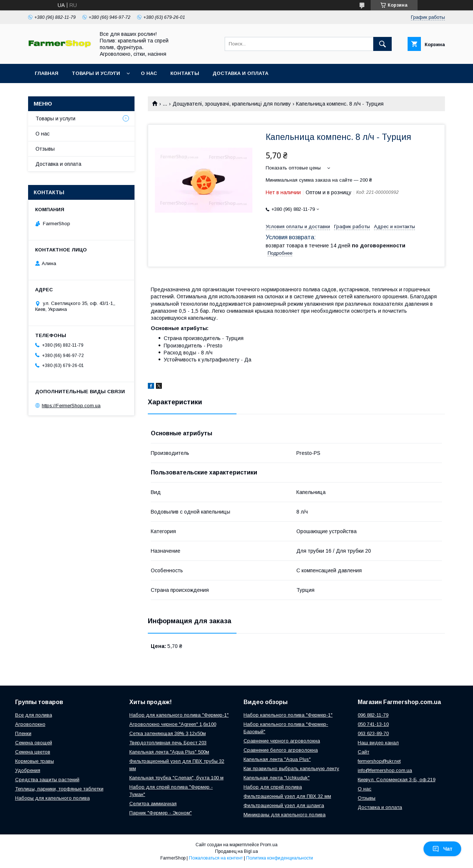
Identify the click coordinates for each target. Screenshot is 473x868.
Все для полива (34, 715)
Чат (442, 849)
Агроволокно (30, 724)
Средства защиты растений (47, 780)
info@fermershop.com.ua (385, 770)
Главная (47, 73)
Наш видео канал (378, 743)
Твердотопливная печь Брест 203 (168, 743)
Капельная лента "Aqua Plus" (277, 759)
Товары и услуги (96, 73)
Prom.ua (269, 845)
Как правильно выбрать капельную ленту (291, 768)
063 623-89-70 (373, 733)
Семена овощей (34, 743)
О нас (149, 73)
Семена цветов (33, 752)
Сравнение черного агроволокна (282, 741)
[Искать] (382, 44)
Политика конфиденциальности (280, 858)
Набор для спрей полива (273, 787)
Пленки (23, 733)
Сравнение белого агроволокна (281, 750)
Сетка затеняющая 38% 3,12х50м (168, 733)
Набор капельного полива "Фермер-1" (288, 715)
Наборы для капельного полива (52, 798)
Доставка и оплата (240, 73)
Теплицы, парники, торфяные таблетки (59, 789)
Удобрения (28, 770)
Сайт (363, 752)
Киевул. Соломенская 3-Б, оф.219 (397, 780)
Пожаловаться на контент (216, 858)
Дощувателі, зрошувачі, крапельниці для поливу (232, 104)
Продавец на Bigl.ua (236, 851)
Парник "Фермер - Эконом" (161, 813)
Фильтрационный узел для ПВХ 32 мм (287, 796)
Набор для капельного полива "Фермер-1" (179, 715)
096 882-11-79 (373, 715)
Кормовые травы (35, 761)
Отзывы (45, 149)
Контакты (185, 73)
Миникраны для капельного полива (285, 815)
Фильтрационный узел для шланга (284, 805)
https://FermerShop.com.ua (71, 406)
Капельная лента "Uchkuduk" (277, 778)
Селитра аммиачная (153, 804)
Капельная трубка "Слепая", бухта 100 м (176, 778)
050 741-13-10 (373, 724)
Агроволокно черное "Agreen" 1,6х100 (173, 724)
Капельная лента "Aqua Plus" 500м (169, 752)
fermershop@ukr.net (379, 761)
